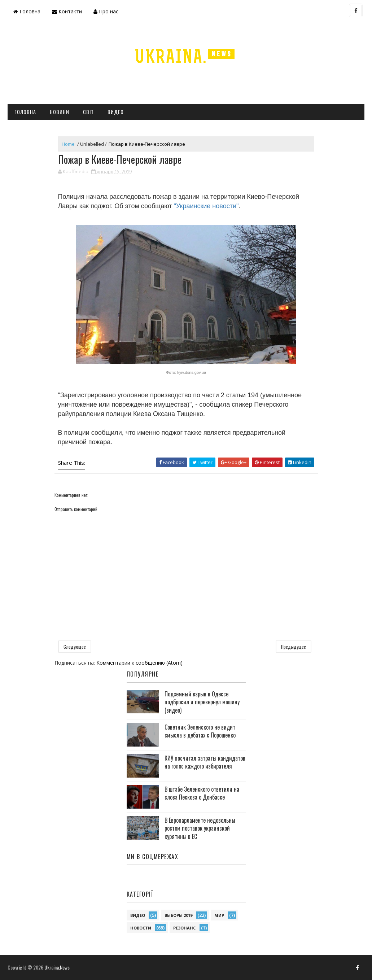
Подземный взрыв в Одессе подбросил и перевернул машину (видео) (202, 702)
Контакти (67, 11)
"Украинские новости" (206, 206)
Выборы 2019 (178, 915)
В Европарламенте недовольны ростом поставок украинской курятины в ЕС (200, 828)
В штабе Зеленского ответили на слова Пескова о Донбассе (202, 793)
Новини (60, 112)
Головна (27, 11)
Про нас (106, 11)
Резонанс (184, 928)
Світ (88, 112)
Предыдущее (294, 647)
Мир (219, 915)
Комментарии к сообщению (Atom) (139, 663)
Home (68, 144)
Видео (116, 112)
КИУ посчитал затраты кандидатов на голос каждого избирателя (205, 762)
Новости (141, 928)
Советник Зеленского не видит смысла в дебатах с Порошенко (200, 731)
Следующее (75, 647)
